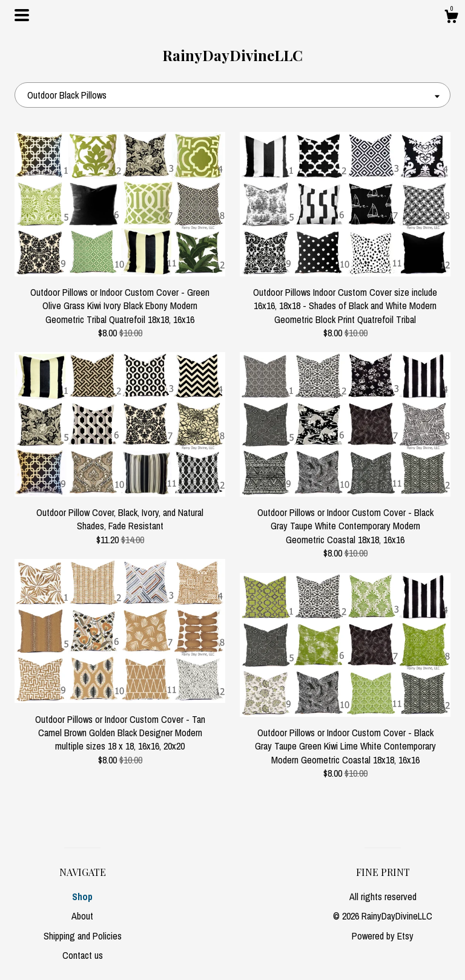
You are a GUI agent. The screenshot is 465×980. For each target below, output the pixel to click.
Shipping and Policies (83, 936)
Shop (82, 897)
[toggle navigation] (22, 15)
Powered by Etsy (383, 936)
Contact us (83, 955)
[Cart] (451, 18)
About (82, 916)
